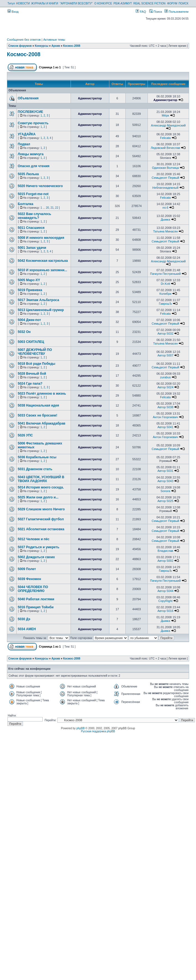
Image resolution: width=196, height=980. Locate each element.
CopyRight (165, 601)
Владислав (165, 551)
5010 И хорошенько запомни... (42, 270)
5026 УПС (25, 435)
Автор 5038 (166, 407)
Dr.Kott (166, 284)
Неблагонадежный (165, 188)
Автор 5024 (166, 387)
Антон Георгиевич (165, 417)
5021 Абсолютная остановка (41, 529)
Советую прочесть (33, 123)
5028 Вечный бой (32, 374)
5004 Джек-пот (29, 320)
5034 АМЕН (27, 629)
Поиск (156, 12)
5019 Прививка (30, 290)
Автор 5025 (166, 501)
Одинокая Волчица (165, 168)
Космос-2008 (72, 46)
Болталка (25, 204)
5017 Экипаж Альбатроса (38, 300)
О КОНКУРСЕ (103, 3)
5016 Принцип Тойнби (36, 607)
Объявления (28, 98)
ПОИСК (183, 3)
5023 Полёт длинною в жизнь (42, 394)
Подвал (24, 144)
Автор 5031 (166, 471)
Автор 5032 (166, 333)
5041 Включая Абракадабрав (42, 423)
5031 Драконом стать (35, 469)
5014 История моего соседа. (41, 487)
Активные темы (54, 40)
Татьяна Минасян (165, 231)
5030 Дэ (24, 619)
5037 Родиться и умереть (38, 547)
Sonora (165, 491)
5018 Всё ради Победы (37, 364)
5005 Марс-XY (29, 280)
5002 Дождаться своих (36, 557)
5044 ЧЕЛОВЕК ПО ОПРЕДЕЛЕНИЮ (33, 589)
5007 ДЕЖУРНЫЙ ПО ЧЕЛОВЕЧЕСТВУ (35, 352)
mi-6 (165, 208)
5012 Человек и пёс (33, 539)
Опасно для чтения (34, 166)
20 (47, 208)
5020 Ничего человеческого (40, 186)
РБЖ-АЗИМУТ (123, 3)
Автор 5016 (166, 611)
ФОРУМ (172, 3)
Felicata (165, 138)
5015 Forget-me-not (33, 194)
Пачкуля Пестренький (165, 274)
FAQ (141, 12)
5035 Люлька (28, 174)
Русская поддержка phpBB (98, 731)
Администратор (90, 98)
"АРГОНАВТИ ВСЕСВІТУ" (76, 3)
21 (52, 208)
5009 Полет (27, 569)
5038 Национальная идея (38, 405)
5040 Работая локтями (36, 599)
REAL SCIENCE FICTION (149, 3)
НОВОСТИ (23, 3)
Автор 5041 (166, 427)
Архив (56, 46)
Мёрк (165, 115)
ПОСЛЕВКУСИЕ (30, 112)
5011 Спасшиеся (31, 228)
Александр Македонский (168, 125)
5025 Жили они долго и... (38, 497)
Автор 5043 (166, 481)
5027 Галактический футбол (41, 519)
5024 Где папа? (30, 384)
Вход (13, 12)
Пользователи (176, 12)
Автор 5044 (166, 591)
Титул (11, 3)
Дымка (165, 219)
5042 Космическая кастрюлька (43, 261)
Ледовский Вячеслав (166, 148)
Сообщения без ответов (24, 40)
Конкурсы (42, 46)
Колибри (165, 294)
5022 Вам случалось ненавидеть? (34, 216)
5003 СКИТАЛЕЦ (31, 342)
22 (57, 208)
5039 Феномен (29, 579)
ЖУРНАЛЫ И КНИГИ (45, 3)
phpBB (81, 728)
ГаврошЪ (165, 304)
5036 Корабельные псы (37, 457)
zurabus (165, 377)
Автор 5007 (166, 355)
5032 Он (24, 332)
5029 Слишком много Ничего (41, 509)
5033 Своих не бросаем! (38, 415)
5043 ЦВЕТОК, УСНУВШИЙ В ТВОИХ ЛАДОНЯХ (41, 479)
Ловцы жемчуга (31, 154)
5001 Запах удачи (32, 248)
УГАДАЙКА (27, 134)
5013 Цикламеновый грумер (41, 310)
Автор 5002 (166, 561)
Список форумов (20, 46)
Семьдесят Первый (165, 178)
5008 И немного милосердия (41, 238)
